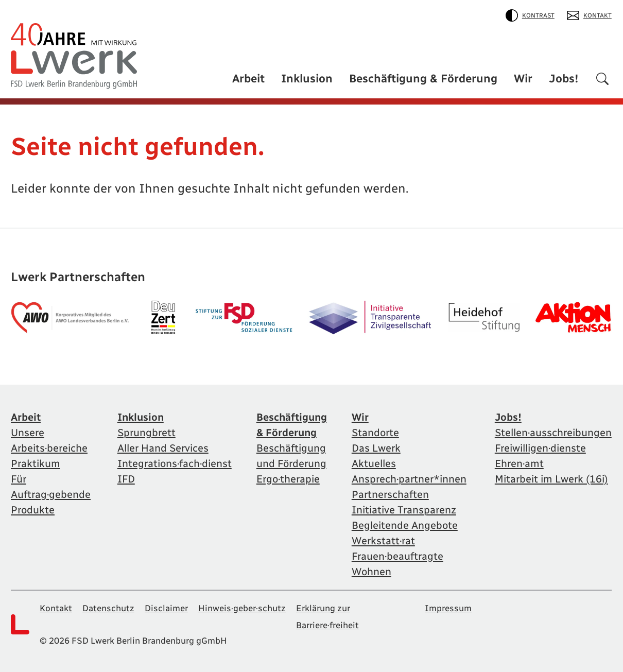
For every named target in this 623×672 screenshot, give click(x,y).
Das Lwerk (376, 448)
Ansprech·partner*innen (409, 479)
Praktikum (36, 463)
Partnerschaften (390, 494)
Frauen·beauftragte (397, 556)
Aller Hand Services (163, 448)
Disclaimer (166, 608)
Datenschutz (108, 608)
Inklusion (307, 79)
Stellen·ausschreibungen (553, 433)
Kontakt (589, 15)
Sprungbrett (146, 433)
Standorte (375, 433)
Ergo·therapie (288, 479)
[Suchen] (602, 81)
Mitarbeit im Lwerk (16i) (551, 479)
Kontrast (530, 15)
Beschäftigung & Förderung (423, 79)
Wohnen (371, 572)
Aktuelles (374, 463)
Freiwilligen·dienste (540, 448)
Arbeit (248, 79)
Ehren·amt (519, 463)
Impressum (448, 608)
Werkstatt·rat (383, 541)
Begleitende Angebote (405, 525)
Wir (523, 79)
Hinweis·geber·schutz (242, 608)
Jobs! (564, 79)
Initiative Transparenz (404, 510)
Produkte (33, 510)
